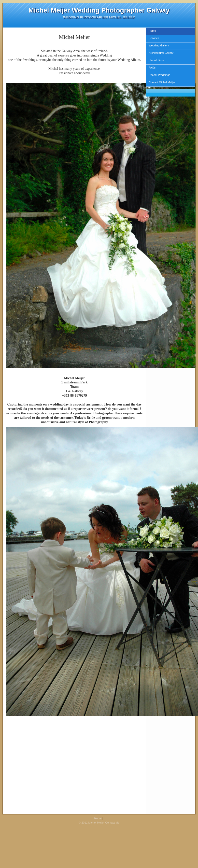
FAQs (152, 68)
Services (154, 38)
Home (152, 31)
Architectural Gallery (161, 53)
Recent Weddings (159, 75)
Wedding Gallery (159, 45)
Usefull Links (156, 60)
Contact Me (112, 823)
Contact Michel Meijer (162, 82)
